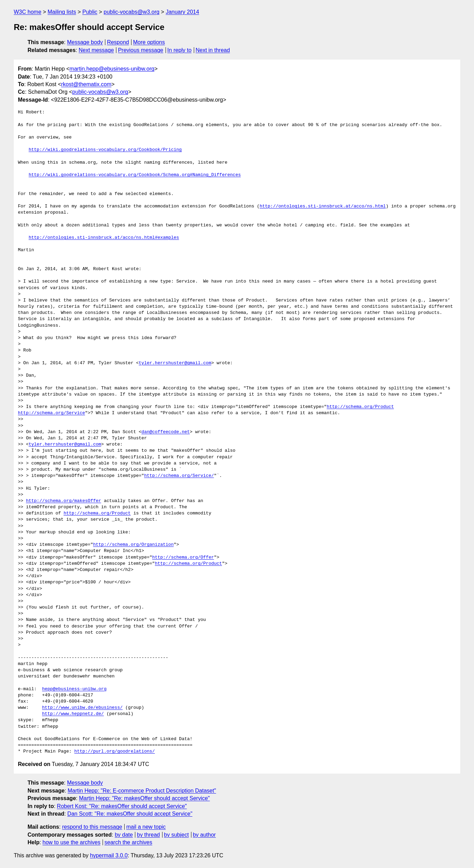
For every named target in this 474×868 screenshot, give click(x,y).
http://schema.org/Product (360, 407)
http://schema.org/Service (51, 413)
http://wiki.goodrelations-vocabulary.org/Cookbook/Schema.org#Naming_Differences (135, 175)
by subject (176, 835)
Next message (96, 50)
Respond (118, 42)
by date (124, 835)
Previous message (141, 50)
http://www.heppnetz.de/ (73, 714)
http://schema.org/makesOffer (63, 501)
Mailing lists (62, 12)
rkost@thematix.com (86, 84)
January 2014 (182, 12)
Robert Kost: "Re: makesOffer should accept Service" (122, 806)
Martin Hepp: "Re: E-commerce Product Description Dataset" (142, 791)
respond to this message (92, 827)
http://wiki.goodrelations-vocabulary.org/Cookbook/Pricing (105, 150)
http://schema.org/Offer (183, 558)
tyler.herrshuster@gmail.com (175, 363)
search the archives (129, 842)
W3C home (28, 12)
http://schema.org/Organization (133, 545)
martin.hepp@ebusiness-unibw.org (112, 69)
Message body (85, 42)
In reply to (179, 50)
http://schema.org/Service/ (179, 476)
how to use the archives (72, 842)
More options (149, 42)
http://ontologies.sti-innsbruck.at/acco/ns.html (323, 206)
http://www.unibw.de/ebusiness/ (82, 708)
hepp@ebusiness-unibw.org (74, 689)
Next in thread (213, 50)
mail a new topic (146, 827)
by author (204, 835)
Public (90, 12)
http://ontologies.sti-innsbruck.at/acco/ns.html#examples (104, 238)
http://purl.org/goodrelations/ (115, 752)
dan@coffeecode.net (166, 432)
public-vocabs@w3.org (131, 12)
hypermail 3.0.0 (109, 855)
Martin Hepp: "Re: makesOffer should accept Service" (144, 798)
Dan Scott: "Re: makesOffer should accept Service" (130, 814)
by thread (149, 835)
